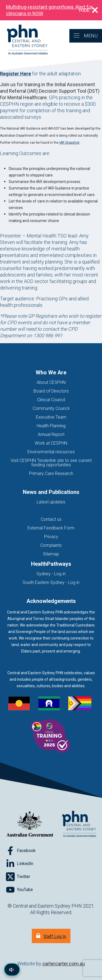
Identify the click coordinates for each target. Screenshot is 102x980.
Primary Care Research (51, 473)
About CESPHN (51, 382)
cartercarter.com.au (64, 964)
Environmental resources (51, 452)
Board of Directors (51, 391)
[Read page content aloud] (12, 970)
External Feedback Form (51, 528)
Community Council (51, 408)
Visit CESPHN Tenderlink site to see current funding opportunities (51, 463)
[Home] (24, 40)
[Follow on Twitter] (18, 877)
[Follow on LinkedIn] (20, 864)
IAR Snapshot (69, 143)
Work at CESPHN (51, 443)
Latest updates (51, 502)
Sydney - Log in (51, 574)
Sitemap (51, 554)
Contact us (51, 519)
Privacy (51, 537)
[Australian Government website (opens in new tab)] (30, 824)
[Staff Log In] (51, 936)
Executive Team (51, 417)
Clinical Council (51, 400)
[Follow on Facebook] (21, 851)
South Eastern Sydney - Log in (51, 582)
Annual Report (51, 434)
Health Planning (51, 426)
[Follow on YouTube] (19, 890)
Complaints (51, 545)
